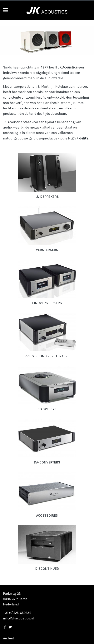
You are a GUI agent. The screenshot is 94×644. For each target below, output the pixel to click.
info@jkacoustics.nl (18, 618)
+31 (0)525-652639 (17, 613)
